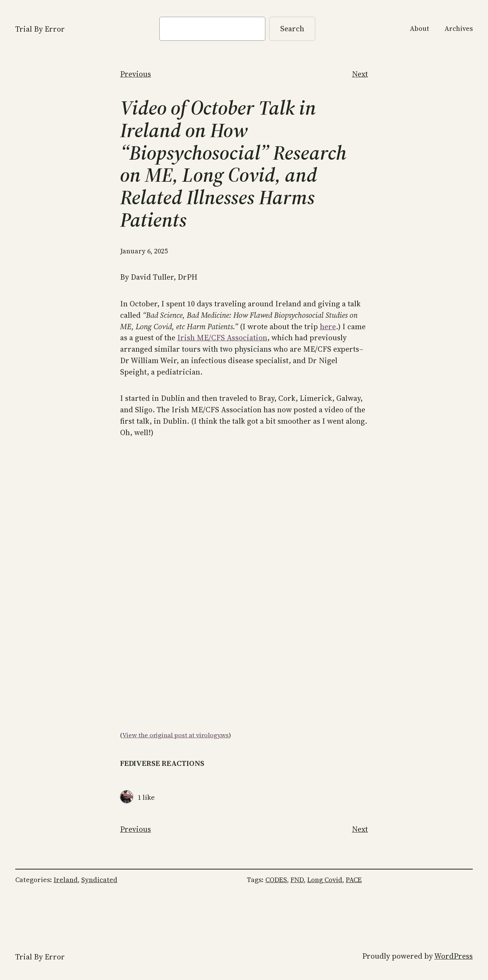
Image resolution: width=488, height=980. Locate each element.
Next (360, 74)
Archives (459, 29)
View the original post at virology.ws (176, 735)
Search (292, 29)
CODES (276, 880)
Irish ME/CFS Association (222, 338)
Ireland (66, 880)
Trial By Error (40, 29)
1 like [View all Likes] (146, 797)
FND (297, 880)
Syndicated (99, 880)
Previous (136, 74)
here (328, 327)
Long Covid (325, 880)
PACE (354, 880)
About (420, 29)
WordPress (453, 956)
